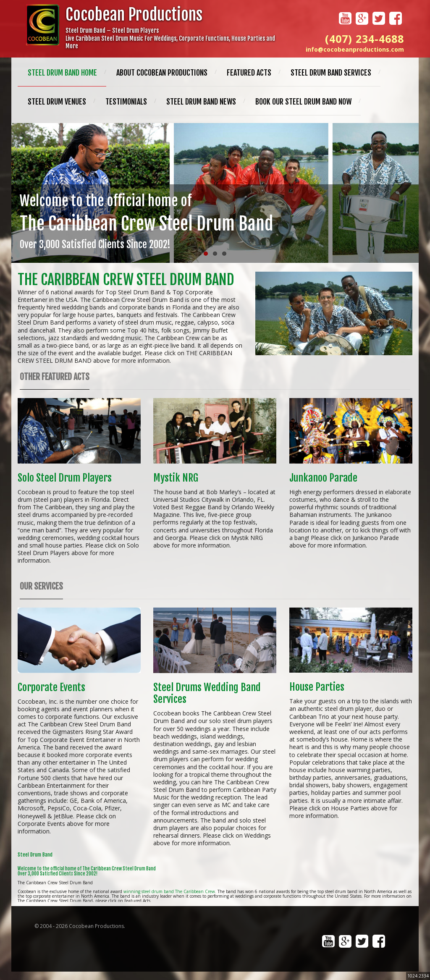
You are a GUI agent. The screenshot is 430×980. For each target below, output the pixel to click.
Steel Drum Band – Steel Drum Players (112, 30)
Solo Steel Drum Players (65, 478)
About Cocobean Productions (162, 73)
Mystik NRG (176, 478)
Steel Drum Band (35, 855)
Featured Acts (249, 73)
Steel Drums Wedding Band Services (207, 693)
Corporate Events (51, 687)
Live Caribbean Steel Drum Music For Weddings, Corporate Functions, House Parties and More (170, 42)
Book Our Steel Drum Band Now (303, 102)
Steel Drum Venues (57, 102)
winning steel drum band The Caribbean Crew (169, 891)
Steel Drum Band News (201, 102)
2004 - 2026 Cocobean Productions (82, 926)
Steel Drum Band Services (331, 73)
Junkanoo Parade (323, 478)
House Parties (317, 687)
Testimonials (126, 102)
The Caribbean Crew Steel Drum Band (126, 280)
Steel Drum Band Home (62, 73)
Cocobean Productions (134, 14)
